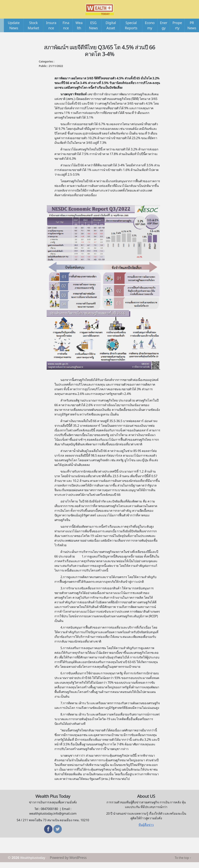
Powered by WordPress (72, 863)
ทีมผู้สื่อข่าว (146, 831)
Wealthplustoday (35, 863)
